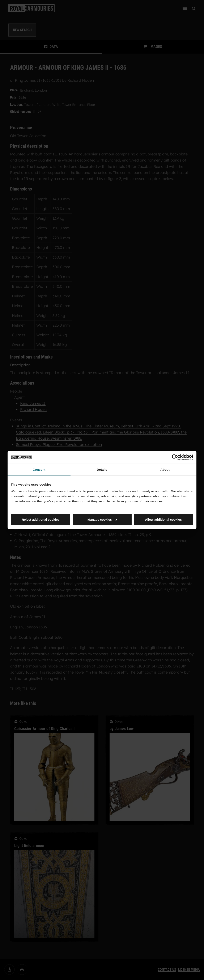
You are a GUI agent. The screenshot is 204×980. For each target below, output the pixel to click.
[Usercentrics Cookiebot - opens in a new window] (175, 457)
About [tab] (165, 470)
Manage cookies (102, 519)
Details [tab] (102, 470)
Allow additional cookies (163, 519)
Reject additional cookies (41, 519)
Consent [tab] (39, 470)
